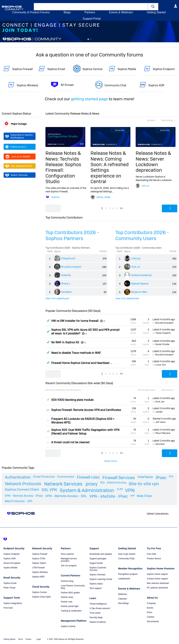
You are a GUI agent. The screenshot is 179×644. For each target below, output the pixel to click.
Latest (164, 319)
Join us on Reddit (18, 157)
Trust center (95, 613)
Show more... (111, 461)
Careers (151, 617)
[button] (153, 7)
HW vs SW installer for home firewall (75, 321)
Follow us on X (16, 147)
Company (151, 603)
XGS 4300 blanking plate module (72, 400)
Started (164, 419)
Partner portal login (70, 606)
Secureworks (153, 621)
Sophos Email (56, 69)
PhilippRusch (68, 258)
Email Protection (44, 477)
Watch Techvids (17, 175)
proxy (92, 484)
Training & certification (71, 611)
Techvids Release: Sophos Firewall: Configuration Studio (63, 170)
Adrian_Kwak (103, 197)
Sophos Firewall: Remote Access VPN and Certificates (86, 410)
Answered (48, 321)
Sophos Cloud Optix (42, 597)
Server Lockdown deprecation (150, 165)
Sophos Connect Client (22, 489)
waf (132, 495)
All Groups (67, 85)
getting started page (89, 99)
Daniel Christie (162, 344)
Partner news (67, 597)
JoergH (159, 412)
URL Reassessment (19, 166)
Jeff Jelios (160, 422)
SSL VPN (49, 490)
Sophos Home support (157, 574)
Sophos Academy (98, 622)
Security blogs (96, 617)
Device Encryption (12, 563)
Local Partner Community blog (73, 587)
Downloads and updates (101, 554)
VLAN (120, 489)
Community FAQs (126, 559)
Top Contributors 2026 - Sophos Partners (72, 235)
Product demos (154, 559)
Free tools (8, 608)
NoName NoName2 (141, 275)
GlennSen (160, 444)
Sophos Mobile (127, 69)
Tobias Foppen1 (163, 333)
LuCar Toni (161, 365)
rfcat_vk (135, 267)
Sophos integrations (13, 603)
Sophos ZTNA (39, 559)
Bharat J (66, 284)
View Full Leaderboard (57, 298)
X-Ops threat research (100, 608)
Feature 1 (91, 39)
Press (150, 612)
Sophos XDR (156, 85)
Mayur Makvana (163, 433)
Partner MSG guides (70, 593)
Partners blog (67, 581)
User (176, 6)
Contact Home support (157, 579)
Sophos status (96, 584)
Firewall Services (119, 478)
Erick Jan (160, 402)
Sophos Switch (39, 563)
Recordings (123, 603)
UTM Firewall (38, 568)
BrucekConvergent (71, 267)
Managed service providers (69, 560)
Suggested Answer (48, 399)
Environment (66, 477)
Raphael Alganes (140, 284)
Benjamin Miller (139, 292)
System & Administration (87, 490)
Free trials (151, 554)
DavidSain (66, 292)
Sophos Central (92, 69)
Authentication (18, 477)
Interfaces (145, 477)
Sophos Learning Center (101, 579)
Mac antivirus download (158, 583)
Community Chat (115, 85)
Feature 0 (88, 39)
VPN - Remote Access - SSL (66, 496)
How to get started (127, 554)
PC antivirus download (157, 588)
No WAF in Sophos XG (65, 342)
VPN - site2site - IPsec (109, 496)
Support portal (96, 563)
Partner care (67, 602)
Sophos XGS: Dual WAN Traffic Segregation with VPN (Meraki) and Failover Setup (85, 432)
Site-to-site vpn (144, 484)
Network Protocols (23, 484)
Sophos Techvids (97, 575)
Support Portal (92, 19)
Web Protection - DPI (18, 501)
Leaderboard (124, 579)
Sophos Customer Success (98, 569)
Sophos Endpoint (164, 69)
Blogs (67, 12)
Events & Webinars (121, 12)
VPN (130, 490)
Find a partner (67, 554)
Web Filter (144, 496)
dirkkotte (66, 275)
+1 (104, 321)
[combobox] (91, 7)
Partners (90, 12)
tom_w (145, 186)
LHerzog (136, 258)
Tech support (96, 588)
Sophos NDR (38, 577)
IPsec (161, 478)
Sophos (56, 197)
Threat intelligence (98, 604)
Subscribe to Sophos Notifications (19, 136)
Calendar (122, 599)
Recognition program (128, 574)
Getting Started (156, 12)
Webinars (123, 594)
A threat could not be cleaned (70, 442)
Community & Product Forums (31, 12)
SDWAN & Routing (117, 483)
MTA (171, 476)
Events (150, 608)
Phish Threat (9, 588)
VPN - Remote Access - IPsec (24, 496)
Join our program (69, 566)
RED (102, 483)
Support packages (98, 559)
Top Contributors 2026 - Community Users (142, 235)
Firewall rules (88, 477)
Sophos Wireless (27, 85)
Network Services (63, 484)
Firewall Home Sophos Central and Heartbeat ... (82, 363)
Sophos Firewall (22, 69)
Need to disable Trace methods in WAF (76, 353)
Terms (20, 639)
